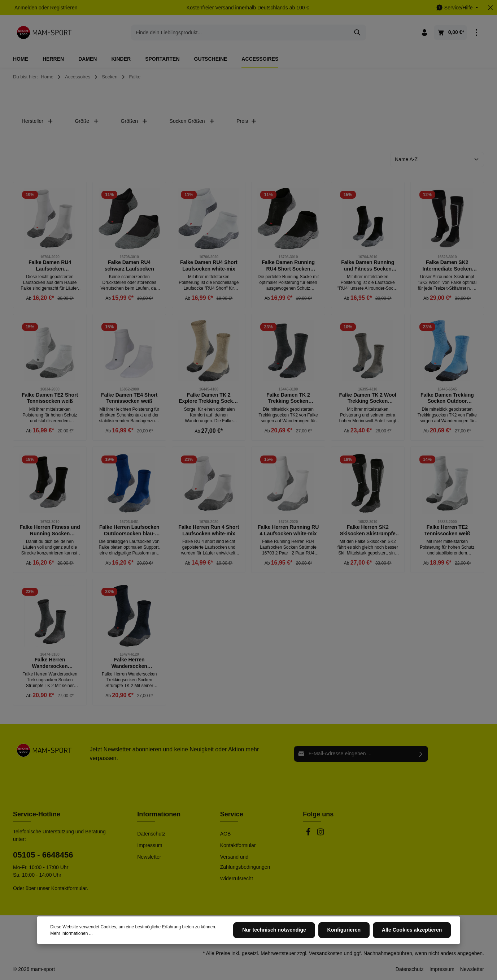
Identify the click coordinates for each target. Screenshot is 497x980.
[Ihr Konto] (425, 33)
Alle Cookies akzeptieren (412, 930)
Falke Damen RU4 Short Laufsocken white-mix (209, 265)
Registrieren (64, 8)
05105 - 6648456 (43, 855)
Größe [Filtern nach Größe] (87, 121)
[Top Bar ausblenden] (490, 8)
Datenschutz (151, 834)
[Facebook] (309, 834)
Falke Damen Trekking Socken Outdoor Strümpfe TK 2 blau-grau (447, 398)
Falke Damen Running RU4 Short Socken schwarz (288, 266)
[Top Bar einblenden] (476, 33)
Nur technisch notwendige (276, 930)
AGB (226, 834)
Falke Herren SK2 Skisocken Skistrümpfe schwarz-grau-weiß (368, 530)
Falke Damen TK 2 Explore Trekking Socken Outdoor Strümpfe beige (209, 398)
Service (232, 814)
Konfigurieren (345, 930)
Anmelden (26, 8)
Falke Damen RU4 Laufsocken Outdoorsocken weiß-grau (50, 266)
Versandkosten (326, 953)
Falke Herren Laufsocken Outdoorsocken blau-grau (129, 530)
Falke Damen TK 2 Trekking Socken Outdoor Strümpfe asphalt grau (288, 398)
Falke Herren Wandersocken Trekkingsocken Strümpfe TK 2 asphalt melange (50, 663)
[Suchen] (358, 33)
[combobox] (240, 33)
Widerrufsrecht (237, 878)
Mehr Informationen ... (71, 934)
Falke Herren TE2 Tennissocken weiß (447, 530)
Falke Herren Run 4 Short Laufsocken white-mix (209, 530)
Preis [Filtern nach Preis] (247, 121)
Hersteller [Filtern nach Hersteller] (37, 121)
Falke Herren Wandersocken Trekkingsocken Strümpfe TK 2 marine (129, 663)
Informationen (159, 814)
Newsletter (149, 857)
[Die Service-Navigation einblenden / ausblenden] (457, 8)
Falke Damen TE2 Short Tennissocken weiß (50, 398)
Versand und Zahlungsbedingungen (245, 862)
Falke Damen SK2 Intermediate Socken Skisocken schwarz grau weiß (447, 266)
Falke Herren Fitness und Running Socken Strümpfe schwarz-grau (50, 530)
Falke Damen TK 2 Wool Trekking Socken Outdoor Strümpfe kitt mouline (367, 398)
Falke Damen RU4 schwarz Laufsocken (129, 265)
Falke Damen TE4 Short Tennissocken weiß (129, 398)
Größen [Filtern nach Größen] (134, 121)
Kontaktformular (69, 888)
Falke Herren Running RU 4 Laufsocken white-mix (288, 530)
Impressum (150, 845)
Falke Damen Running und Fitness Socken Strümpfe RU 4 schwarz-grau (368, 266)
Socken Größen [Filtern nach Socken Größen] (192, 121)
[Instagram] (321, 834)
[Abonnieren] (421, 754)
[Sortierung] (437, 159)
